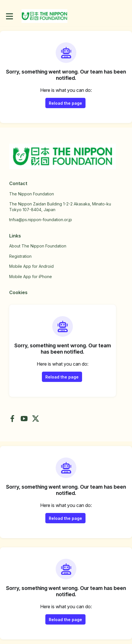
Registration (20, 256)
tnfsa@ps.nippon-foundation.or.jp (41, 220)
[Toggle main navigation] (9, 16)
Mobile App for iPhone (31, 277)
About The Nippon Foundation (38, 246)
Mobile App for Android (31, 266)
